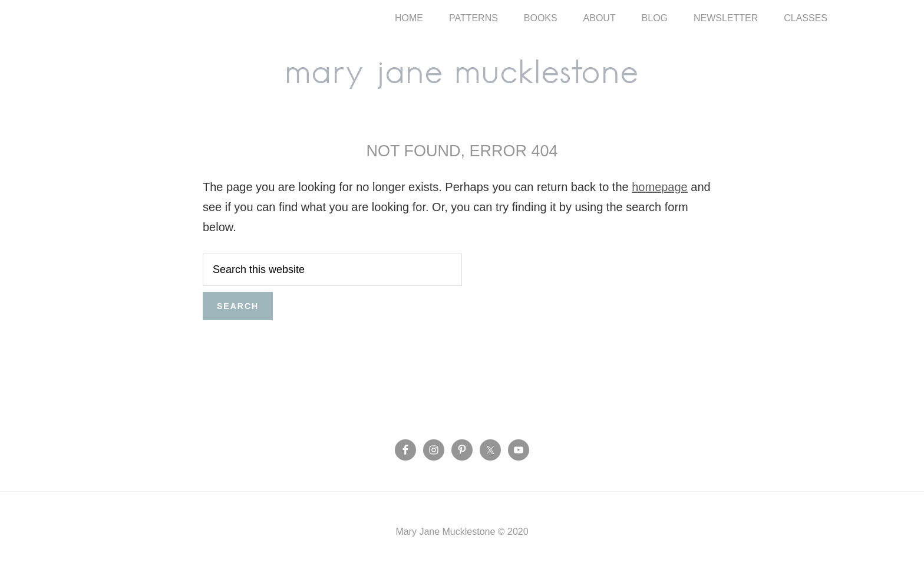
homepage (660, 187)
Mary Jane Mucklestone (462, 72)
